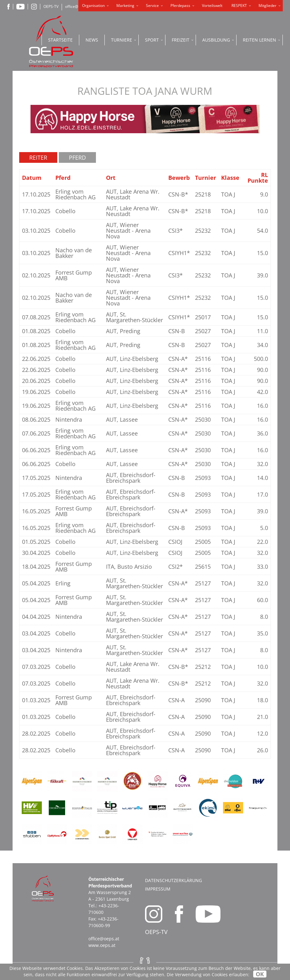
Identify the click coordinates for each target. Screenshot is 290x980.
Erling (63, 583)
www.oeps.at (102, 945)
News (92, 40)
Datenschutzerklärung (173, 880)
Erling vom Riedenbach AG (75, 194)
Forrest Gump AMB (74, 275)
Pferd (77, 157)
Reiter (38, 157)
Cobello (65, 211)
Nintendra (69, 419)
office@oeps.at (104, 939)
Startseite (60, 40)
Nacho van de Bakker (74, 253)
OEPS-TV (51, 6)
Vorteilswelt (212, 6)
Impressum (158, 889)
